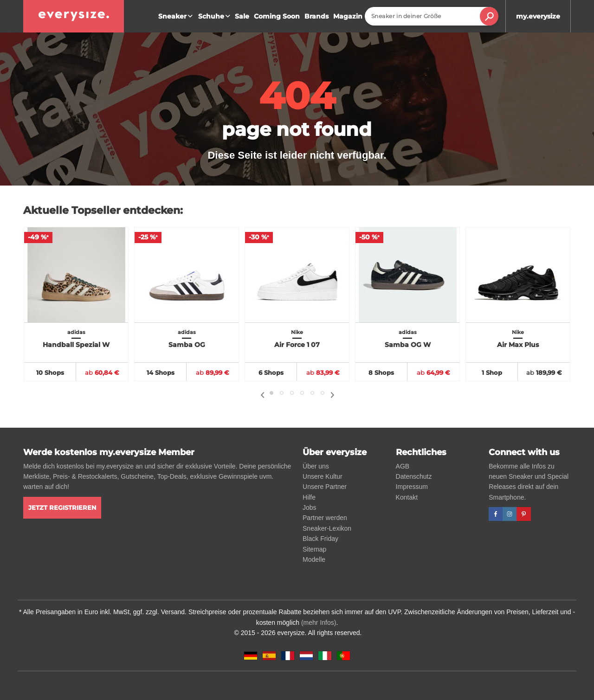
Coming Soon (277, 16)
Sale (242, 16)
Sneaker (177, 16)
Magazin (348, 16)
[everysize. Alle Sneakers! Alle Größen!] (74, 16)
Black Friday (320, 539)
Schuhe (215, 16)
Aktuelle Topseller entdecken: (103, 210)
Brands (316, 16)
